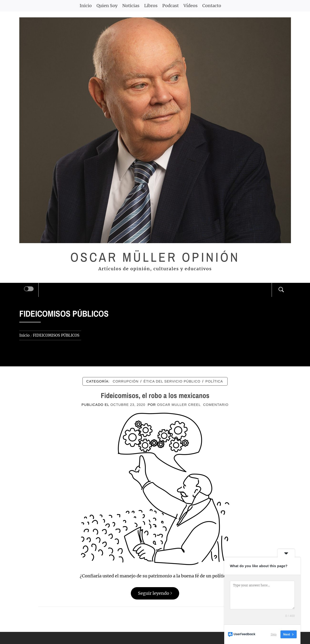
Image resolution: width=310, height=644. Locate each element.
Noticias (131, 6)
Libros (151, 6)
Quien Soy (107, 6)
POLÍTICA (214, 381)
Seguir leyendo (155, 593)
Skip (274, 634)
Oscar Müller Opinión (155, 257)
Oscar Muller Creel (179, 405)
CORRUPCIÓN (126, 381)
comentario (216, 405)
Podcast (170, 6)
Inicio (86, 6)
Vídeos (191, 6)
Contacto (212, 6)
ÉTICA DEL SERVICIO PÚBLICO (172, 381)
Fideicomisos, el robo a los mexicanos (155, 395)
